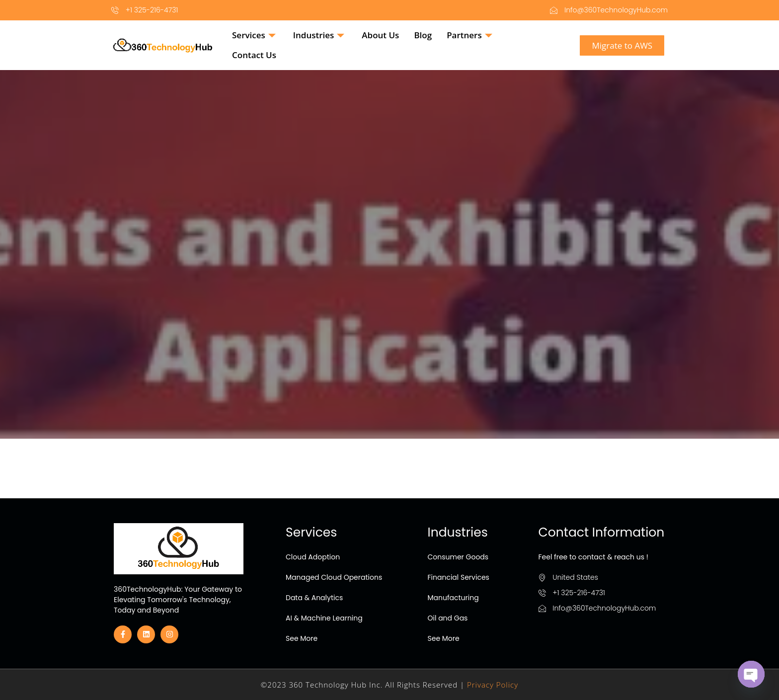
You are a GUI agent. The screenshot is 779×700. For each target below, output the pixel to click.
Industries (320, 35)
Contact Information (602, 532)
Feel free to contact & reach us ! (593, 557)
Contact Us (254, 55)
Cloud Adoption (313, 557)
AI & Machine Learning (324, 618)
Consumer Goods (458, 557)
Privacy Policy (493, 685)
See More (302, 638)
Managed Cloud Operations (334, 577)
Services (255, 35)
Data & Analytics (314, 598)
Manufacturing (453, 598)
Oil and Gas (448, 618)
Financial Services (459, 577)
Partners (471, 35)
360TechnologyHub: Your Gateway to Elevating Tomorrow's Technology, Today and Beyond (178, 600)
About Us (380, 35)
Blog (423, 35)
